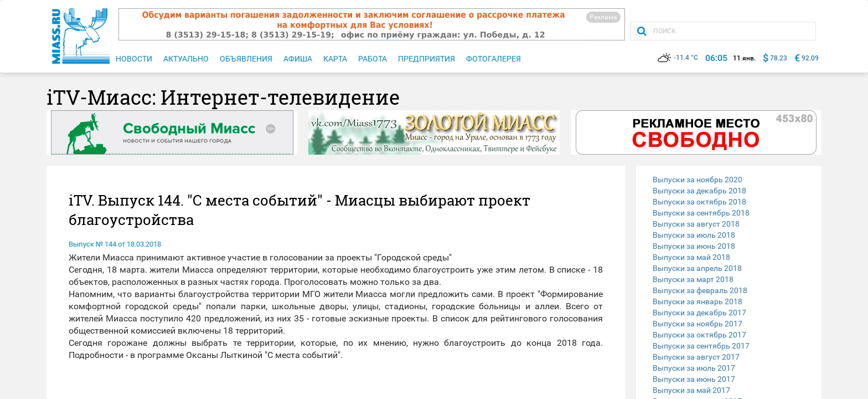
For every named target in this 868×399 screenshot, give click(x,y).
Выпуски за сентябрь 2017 (701, 346)
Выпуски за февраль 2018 (700, 290)
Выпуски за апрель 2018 (697, 268)
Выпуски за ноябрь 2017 (697, 324)
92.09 (810, 58)
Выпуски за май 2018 (691, 257)
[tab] (729, 180)
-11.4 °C (678, 58)
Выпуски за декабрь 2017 (699, 313)
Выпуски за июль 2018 (694, 235)
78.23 (779, 58)
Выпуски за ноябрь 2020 (697, 180)
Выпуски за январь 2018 (697, 301)
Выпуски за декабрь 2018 (699, 191)
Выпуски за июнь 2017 (694, 379)
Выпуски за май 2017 (691, 390)
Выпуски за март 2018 (693, 279)
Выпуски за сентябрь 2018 (701, 213)
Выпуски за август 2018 (696, 224)
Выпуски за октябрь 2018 (699, 202)
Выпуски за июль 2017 (694, 368)
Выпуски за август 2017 (696, 357)
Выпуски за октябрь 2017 (699, 335)
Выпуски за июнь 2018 (694, 246)
